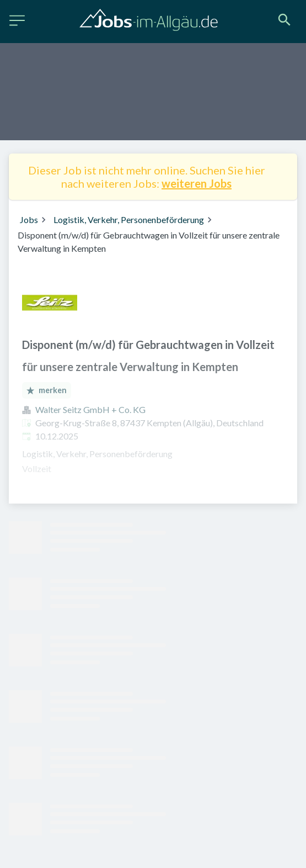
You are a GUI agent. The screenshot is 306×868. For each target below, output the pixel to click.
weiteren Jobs (197, 183)
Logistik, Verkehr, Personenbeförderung (129, 219)
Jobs (29, 219)
